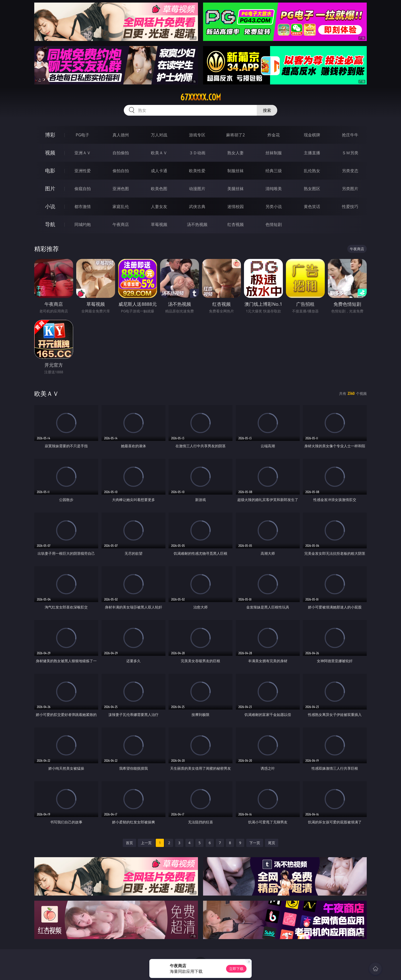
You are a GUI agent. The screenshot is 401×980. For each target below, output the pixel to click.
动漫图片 (197, 189)
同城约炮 (83, 224)
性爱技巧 (350, 206)
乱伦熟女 (312, 171)
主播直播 (312, 153)
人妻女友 (159, 206)
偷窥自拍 (83, 189)
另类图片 (350, 189)
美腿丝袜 (236, 189)
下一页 (255, 843)
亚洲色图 (121, 189)
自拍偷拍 (121, 153)
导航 (50, 224)
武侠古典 (197, 206)
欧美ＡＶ (159, 153)
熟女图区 (312, 189)
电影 (50, 171)
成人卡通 (159, 171)
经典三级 (274, 171)
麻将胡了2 (235, 135)
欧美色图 (159, 189)
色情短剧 (274, 224)
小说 (50, 206)
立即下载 (236, 969)
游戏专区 (197, 135)
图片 (50, 188)
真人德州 (121, 135)
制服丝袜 (236, 171)
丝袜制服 (274, 153)
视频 (50, 153)
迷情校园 (236, 206)
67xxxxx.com (201, 97)
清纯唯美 (274, 189)
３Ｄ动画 (197, 153)
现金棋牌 (312, 135)
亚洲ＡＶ (83, 153)
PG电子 (82, 135)
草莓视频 (159, 224)
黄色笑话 (312, 206)
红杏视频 (236, 224)
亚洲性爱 (83, 171)
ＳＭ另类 (350, 153)
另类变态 (350, 171)
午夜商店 (121, 224)
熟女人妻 (236, 153)
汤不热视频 (197, 224)
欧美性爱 (197, 171)
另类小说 (274, 206)
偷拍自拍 (121, 171)
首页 (129, 843)
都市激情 (83, 206)
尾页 (272, 843)
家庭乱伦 (121, 206)
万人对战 (159, 135)
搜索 (267, 110)
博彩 (50, 135)
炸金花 (274, 135)
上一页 (146, 843)
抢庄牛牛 (350, 135)
